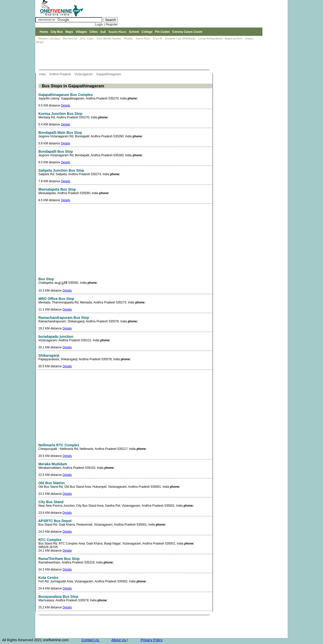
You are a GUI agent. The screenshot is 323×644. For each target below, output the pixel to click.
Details (65, 106)
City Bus (57, 32)
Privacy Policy (152, 640)
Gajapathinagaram (109, 74)
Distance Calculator (49, 38)
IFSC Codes (87, 38)
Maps (69, 32)
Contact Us (90, 640)
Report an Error (234, 38)
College (147, 32)
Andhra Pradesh (60, 74)
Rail (103, 32)
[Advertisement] (127, 57)
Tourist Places (117, 32)
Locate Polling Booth (211, 38)
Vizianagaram (84, 74)
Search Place (143, 38)
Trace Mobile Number (109, 38)
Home (44, 32)
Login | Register (106, 24)
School (134, 32)
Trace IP (158, 38)
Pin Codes (162, 32)
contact (249, 38)
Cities (94, 32)
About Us (119, 640)
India (43, 74)
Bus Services (70, 38)
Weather (129, 38)
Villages (81, 32)
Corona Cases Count (187, 32)
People (40, 42)
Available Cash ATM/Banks (180, 38)
